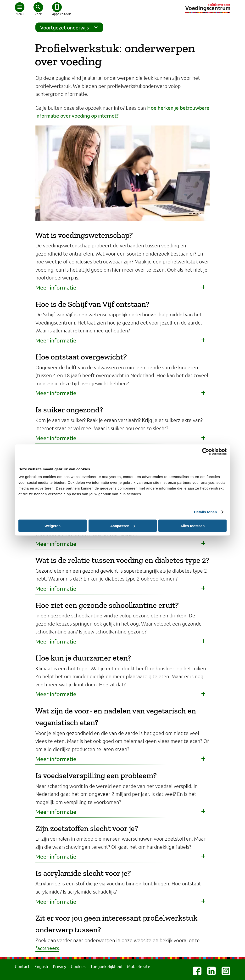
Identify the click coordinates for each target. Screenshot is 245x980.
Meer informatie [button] (56, 287)
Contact (22, 966)
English (41, 966)
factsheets (47, 948)
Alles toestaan (193, 526)
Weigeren (53, 526)
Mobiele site (139, 966)
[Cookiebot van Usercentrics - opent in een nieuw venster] (206, 452)
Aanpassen (123, 526)
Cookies (78, 966)
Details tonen (205, 512)
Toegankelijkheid (106, 966)
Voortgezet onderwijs (70, 27)
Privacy (59, 966)
